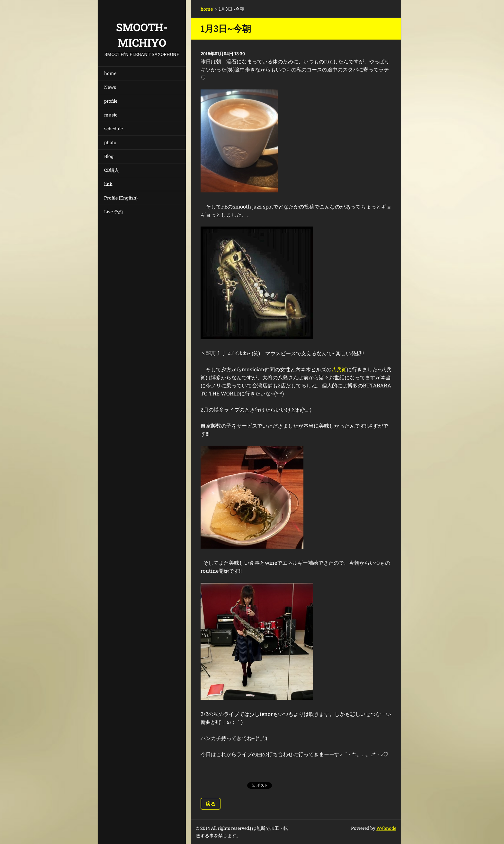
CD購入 (112, 170)
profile (111, 101)
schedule (113, 129)
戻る (211, 804)
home (110, 73)
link (108, 184)
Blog (109, 156)
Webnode (386, 828)
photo (110, 142)
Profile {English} (121, 198)
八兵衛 (339, 369)
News (110, 87)
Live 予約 (113, 212)
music (111, 115)
